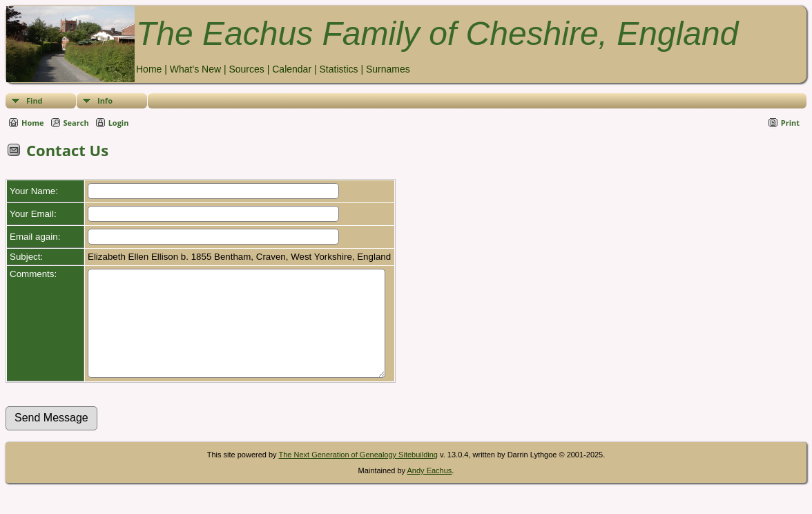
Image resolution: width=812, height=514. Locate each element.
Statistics (338, 69)
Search (76, 123)
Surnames (388, 69)
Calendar (292, 69)
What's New (195, 69)
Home (149, 69)
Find (35, 101)
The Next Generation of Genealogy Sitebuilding (358, 475)
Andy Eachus (430, 491)
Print (790, 123)
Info (105, 101)
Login (119, 123)
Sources (246, 69)
